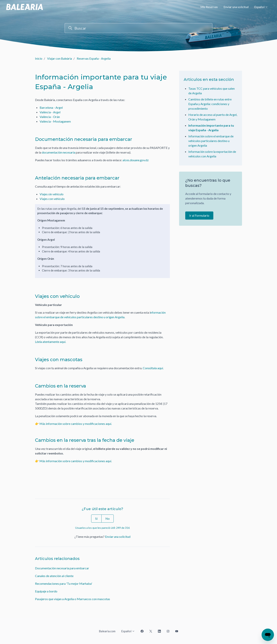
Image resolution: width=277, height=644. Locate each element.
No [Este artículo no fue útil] (108, 518)
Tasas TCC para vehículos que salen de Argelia (212, 91)
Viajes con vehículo (52, 199)
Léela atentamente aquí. (51, 342)
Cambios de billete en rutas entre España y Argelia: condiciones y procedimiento (210, 104)
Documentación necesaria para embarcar (62, 568)
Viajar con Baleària (60, 58)
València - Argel (50, 112)
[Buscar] (138, 28)
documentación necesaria (58, 152)
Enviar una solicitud (236, 7)
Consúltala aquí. (153, 368)
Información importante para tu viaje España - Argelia (211, 128)
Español (261, 7)
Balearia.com (107, 631)
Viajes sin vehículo (52, 194)
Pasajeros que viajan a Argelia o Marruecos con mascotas (73, 599)
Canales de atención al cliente (54, 576)
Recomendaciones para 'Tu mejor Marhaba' (64, 583)
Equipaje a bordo (46, 591)
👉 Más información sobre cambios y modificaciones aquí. (74, 424)
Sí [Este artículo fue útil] (96, 518)
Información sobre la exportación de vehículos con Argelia (212, 154)
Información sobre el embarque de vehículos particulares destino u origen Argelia (211, 141)
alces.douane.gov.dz (136, 160)
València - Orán (50, 117)
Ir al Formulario (199, 215)
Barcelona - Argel (51, 107)
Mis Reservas (209, 7)
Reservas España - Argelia (94, 58)
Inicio (39, 58)
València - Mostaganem (55, 121)
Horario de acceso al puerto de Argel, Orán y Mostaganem (213, 117)
